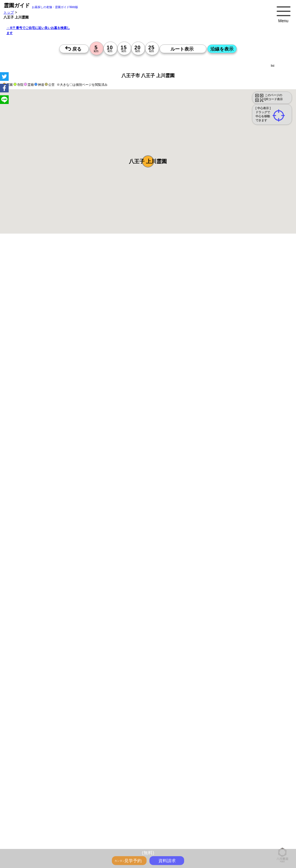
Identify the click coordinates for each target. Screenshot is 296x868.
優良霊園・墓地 (27, 813)
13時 (135, 634)
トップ (9, 12)
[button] (148, 161)
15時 (135, 641)
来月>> (181, 586)
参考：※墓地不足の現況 (159, 491)
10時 (135, 627)
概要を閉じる (79, 335)
